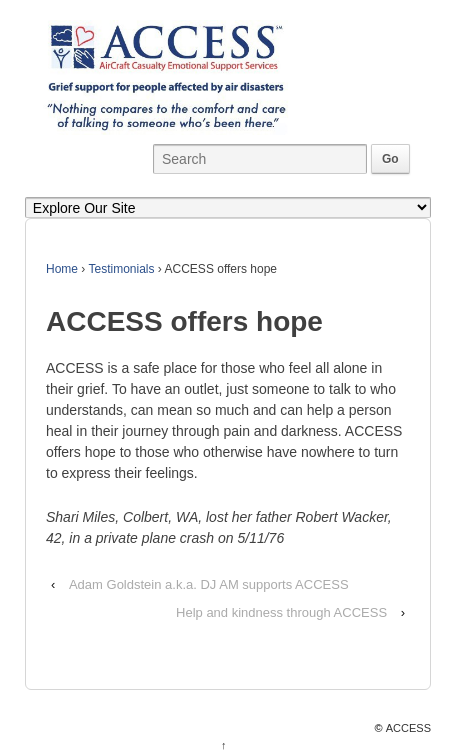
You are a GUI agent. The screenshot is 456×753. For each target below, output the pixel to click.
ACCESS (408, 728)
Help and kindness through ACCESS (281, 612)
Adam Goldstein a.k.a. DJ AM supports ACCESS (209, 584)
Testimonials (121, 269)
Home (62, 269)
